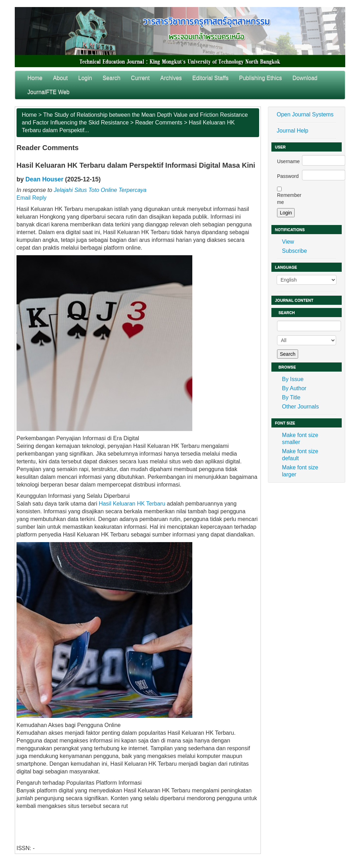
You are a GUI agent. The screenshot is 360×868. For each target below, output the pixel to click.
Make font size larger (300, 471)
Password (288, 176)
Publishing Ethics (261, 78)
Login (85, 78)
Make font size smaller (300, 439)
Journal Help (292, 131)
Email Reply (31, 198)
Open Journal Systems (305, 114)
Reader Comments (159, 123)
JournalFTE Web (49, 92)
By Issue (293, 379)
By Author (294, 388)
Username (288, 161)
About (60, 78)
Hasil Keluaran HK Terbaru (132, 504)
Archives (171, 78)
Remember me (289, 199)
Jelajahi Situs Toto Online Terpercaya (100, 190)
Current (140, 78)
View (288, 242)
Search (112, 78)
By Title (291, 397)
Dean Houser (44, 179)
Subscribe (294, 251)
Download (305, 78)
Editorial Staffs (210, 78)
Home (35, 78)
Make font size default (300, 455)
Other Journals (300, 407)
